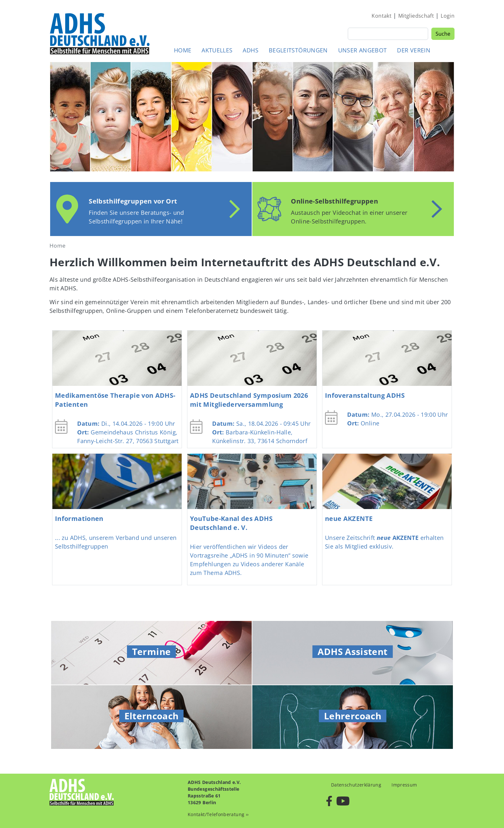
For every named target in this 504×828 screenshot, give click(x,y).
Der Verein (414, 50)
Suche (443, 34)
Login (448, 16)
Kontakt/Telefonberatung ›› (218, 814)
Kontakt (382, 16)
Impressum (404, 785)
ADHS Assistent (352, 651)
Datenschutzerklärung (356, 785)
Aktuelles (217, 50)
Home (183, 50)
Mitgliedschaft (416, 16)
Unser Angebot (363, 50)
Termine (152, 651)
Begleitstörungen (298, 50)
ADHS (250, 50)
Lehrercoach (353, 716)
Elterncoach (152, 716)
